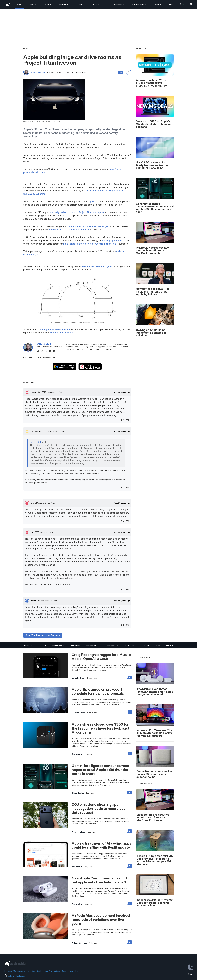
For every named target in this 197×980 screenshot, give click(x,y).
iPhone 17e (28, 645)
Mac (33, 4)
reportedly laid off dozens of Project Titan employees (76, 212)
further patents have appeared (54, 329)
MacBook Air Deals (94, 645)
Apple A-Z (48, 971)
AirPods (98, 4)
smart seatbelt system (61, 333)
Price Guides (139, 4)
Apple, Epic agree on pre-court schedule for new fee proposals (98, 691)
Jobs (64, 971)
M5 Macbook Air (59, 645)
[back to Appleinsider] (8, 5)
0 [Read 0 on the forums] (130, 677)
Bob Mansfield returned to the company (69, 230)
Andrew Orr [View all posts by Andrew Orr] (77, 754)
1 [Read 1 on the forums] (130, 712)
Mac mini (169, 645)
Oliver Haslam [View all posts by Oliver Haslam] (78, 793)
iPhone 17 (42, 645)
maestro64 (36, 392)
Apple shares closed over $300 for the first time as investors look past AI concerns (101, 728)
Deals (39, 971)
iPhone (64, 4)
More (158, 4)
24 (121, 73)
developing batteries (113, 240)
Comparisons (19, 971)
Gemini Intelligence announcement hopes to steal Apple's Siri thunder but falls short (101, 770)
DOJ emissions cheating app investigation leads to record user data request (99, 809)
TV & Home (118, 4)
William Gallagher (38, 72)
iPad (48, 4)
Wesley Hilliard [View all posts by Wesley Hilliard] (78, 832)
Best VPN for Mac (131, 645)
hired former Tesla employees (97, 266)
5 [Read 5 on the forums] (130, 753)
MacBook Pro (113, 645)
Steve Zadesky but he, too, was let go (88, 226)
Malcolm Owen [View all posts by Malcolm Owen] (78, 678)
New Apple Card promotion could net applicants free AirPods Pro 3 (99, 880)
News (19, 4)
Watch (81, 4)
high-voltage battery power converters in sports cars (90, 244)
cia (33, 503)
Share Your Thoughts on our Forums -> (43, 635)
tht (32, 532)
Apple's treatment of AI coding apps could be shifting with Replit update (102, 845)
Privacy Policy (74, 971)
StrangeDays (37, 431)
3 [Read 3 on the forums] (130, 831)
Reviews (8, 971)
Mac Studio (76, 645)
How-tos (31, 971)
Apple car (93, 201)
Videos (57, 971)
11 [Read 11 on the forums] (130, 792)
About (122, 392)
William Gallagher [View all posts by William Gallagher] (80, 943)
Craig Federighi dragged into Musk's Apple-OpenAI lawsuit (101, 657)
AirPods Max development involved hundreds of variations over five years (101, 920)
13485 (34, 601)
